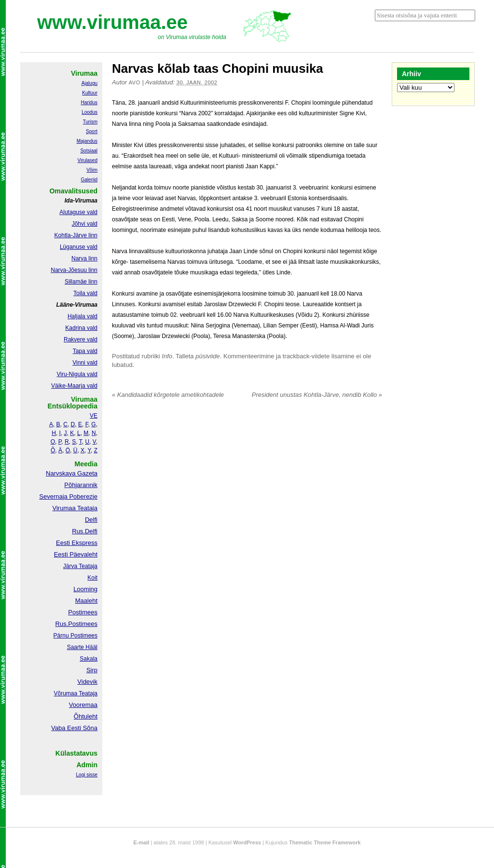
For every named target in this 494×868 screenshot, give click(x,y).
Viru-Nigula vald (77, 374)
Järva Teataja (80, 566)
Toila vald (85, 293)
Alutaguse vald (78, 212)
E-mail (141, 842)
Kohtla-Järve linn (76, 235)
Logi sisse (87, 775)
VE (94, 416)
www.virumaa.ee (112, 22)
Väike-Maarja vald (74, 386)
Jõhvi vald (85, 224)
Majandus (87, 141)
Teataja (87, 693)
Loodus (89, 112)
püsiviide (208, 356)
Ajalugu (89, 83)
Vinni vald (85, 363)
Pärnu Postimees (75, 636)
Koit (92, 578)
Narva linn (84, 258)
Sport (92, 131)
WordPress (247, 842)
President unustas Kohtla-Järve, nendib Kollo (317, 395)
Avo (135, 82)
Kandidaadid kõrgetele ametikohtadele (168, 395)
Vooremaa (83, 705)
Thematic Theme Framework (325, 842)
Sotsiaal (89, 151)
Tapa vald (85, 351)
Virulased (87, 160)
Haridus (89, 102)
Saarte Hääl (82, 647)
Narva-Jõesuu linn (74, 270)
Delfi (91, 520)
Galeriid (89, 180)
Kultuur (90, 93)
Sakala (89, 659)
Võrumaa (65, 693)
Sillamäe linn (81, 282)
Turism (90, 122)
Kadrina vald (81, 328)
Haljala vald (82, 316)
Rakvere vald (81, 339)
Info (167, 356)
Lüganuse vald (79, 247)
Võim (92, 170)
